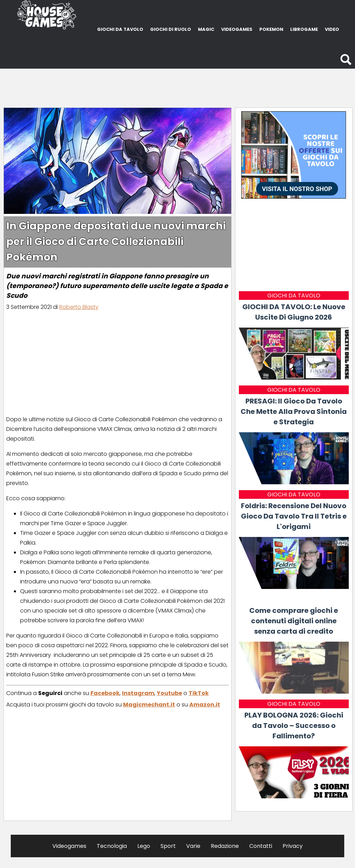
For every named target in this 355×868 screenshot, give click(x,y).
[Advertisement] (177, 86)
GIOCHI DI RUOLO (171, 29)
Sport (168, 846)
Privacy (293, 846)
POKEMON (271, 29)
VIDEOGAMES (237, 29)
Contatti (261, 846)
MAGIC (206, 29)
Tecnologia (112, 846)
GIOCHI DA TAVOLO (120, 29)
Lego (144, 846)
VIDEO (332, 29)
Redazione (225, 846)
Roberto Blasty (79, 307)
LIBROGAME (304, 29)
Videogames (69, 846)
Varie (193, 846)
